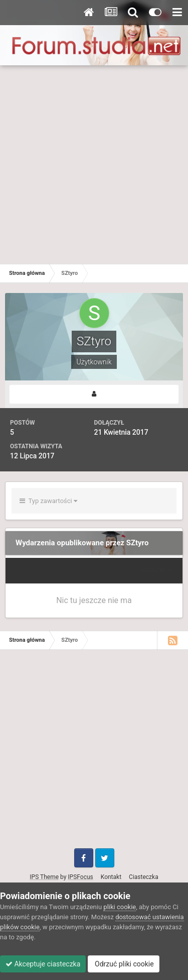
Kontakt (111, 877)
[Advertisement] (94, 165)
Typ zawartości (48, 501)
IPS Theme (44, 877)
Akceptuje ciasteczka (43, 964)
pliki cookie (120, 907)
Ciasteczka (144, 877)
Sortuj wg (155, 570)
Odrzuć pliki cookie (124, 964)
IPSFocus (80, 877)
